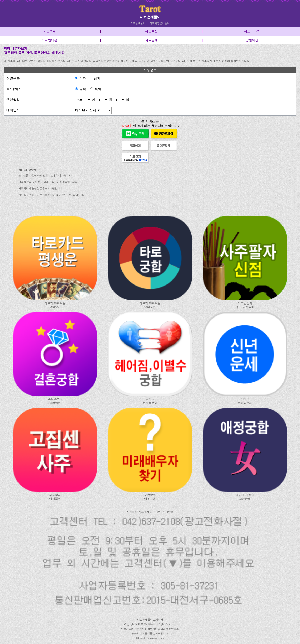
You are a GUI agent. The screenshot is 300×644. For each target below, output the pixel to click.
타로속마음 (252, 32)
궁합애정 (252, 40)
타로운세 (50, 32)
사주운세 (151, 40)
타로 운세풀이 (150, 17)
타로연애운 (49, 40)
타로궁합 (151, 32)
